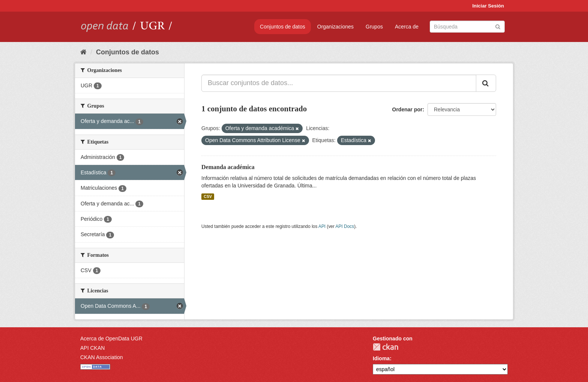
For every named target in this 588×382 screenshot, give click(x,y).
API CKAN (92, 348)
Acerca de (407, 27)
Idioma (381, 358)
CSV (208, 196)
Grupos (374, 27)
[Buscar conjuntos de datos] (467, 27)
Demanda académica (228, 167)
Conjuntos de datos (283, 27)
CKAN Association (102, 357)
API (322, 226)
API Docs (345, 226)
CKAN (385, 347)
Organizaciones (335, 27)
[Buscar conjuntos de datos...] (339, 83)
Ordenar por (407, 109)
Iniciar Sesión (488, 6)
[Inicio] (83, 52)
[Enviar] (498, 26)
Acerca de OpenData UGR (111, 339)
